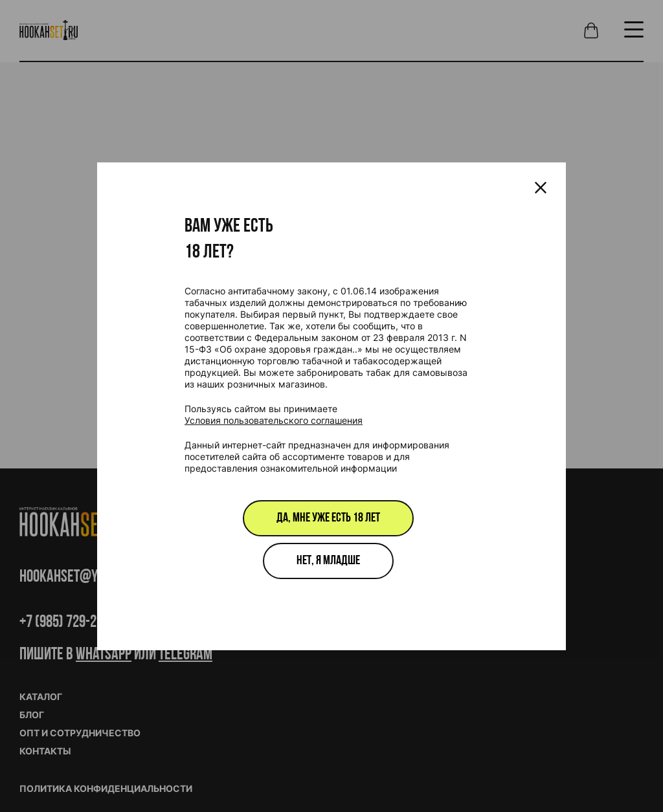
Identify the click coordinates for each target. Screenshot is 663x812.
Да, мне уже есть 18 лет (328, 518)
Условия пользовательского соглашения (274, 420)
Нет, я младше (328, 561)
